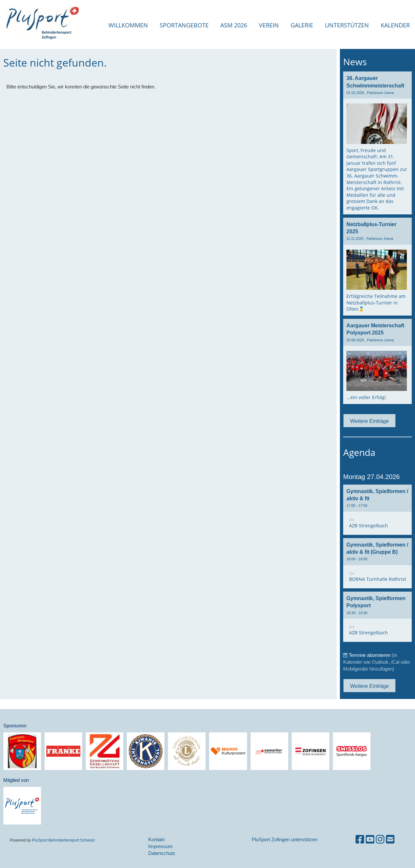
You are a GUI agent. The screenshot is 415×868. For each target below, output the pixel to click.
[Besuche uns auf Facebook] (360, 839)
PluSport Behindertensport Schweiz (64, 840)
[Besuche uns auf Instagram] (380, 839)
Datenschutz (162, 853)
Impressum (160, 846)
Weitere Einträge (369, 421)
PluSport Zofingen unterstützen (285, 839)
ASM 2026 (234, 25)
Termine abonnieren (370, 655)
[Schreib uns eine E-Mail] (390, 839)
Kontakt (156, 839)
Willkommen (128, 25)
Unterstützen (347, 25)
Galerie (302, 25)
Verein (269, 25)
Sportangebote (184, 25)
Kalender (395, 25)
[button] (377, 510)
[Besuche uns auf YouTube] (370, 839)
